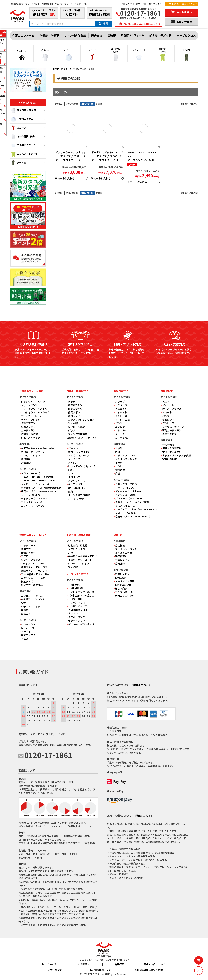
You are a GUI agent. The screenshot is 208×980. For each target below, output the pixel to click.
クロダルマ (73, 477)
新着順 (99, 104)
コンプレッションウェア (80, 420)
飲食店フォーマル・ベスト (35, 567)
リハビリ (119, 466)
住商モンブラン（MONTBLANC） (38, 491)
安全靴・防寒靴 (76, 427)
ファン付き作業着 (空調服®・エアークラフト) (81, 436)
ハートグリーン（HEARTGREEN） (39, 480)
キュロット (167, 420)
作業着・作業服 (49, 35)
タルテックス (74, 484)
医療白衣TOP (121, 391)
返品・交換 (120, 588)
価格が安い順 (72, 104)
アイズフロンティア (78, 455)
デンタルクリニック (125, 459)
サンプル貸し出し (124, 592)
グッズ (71, 430)
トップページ (49, 964)
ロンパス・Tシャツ (24, 154)
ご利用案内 (84, 964)
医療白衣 (97, 35)
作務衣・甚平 (27, 553)
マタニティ (120, 430)
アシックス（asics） (31, 502)
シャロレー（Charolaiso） (35, 484)
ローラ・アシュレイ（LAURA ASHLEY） (136, 509)
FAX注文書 (120, 578)
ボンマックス (27, 624)
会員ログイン (122, 560)
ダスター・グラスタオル (80, 624)
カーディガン (27, 430)
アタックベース (76, 481)
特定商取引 (120, 556)
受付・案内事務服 (171, 452)
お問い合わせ (122, 574)
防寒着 (71, 402)
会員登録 (119, 563)
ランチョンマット (77, 621)
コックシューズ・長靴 (32, 578)
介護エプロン (27, 423)
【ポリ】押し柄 (76, 603)
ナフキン (72, 613)
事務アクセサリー (171, 434)
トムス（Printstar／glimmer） (37, 477)
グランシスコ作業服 (78, 495)
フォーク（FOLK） (30, 495)
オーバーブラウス (171, 409)
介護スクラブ (27, 427)
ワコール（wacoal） (126, 513)
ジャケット (120, 412)
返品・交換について (154, 964)
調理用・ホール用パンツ (33, 571)
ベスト (165, 402)
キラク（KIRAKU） (30, 473)
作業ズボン (73, 412)
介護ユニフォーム (23, 35)
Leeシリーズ (27, 628)
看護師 (118, 448)
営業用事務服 (169, 459)
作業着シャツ (74, 409)
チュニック (120, 409)
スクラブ (119, 402)
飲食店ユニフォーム (133, 35)
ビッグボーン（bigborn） (81, 466)
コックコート (27, 545)
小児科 (118, 463)
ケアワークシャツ (30, 420)
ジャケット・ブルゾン (32, 402)
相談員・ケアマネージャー (34, 452)
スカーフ (18, 128)
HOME (56, 69)
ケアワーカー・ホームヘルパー (37, 448)
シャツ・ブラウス (30, 560)
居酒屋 (24, 610)
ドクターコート (123, 405)
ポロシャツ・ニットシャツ (35, 412)
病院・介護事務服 (171, 448)
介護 (117, 473)
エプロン (119, 427)
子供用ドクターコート (26, 145)
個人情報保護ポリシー (102, 970)
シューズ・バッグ (30, 438)
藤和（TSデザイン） (78, 452)
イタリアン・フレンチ (32, 599)
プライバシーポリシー (126, 549)
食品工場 (25, 614)
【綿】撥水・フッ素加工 (80, 595)
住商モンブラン (29, 635)
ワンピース (120, 416)
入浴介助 (25, 463)
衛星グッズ (26, 581)
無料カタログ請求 (124, 596)
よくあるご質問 (131, 4)
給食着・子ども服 (160, 35)
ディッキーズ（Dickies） (34, 498)
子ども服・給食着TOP (78, 535)
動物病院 (119, 470)
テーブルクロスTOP (77, 574)
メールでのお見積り (125, 581)
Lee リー (72, 470)
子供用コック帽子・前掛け (82, 556)
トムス (24, 639)
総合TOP (118, 535)
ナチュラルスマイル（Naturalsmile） (41, 488)
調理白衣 (25, 549)
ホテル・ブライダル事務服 (176, 455)
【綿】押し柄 (74, 588)
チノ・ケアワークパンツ (33, 409)
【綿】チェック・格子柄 (80, 592)
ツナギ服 (19, 163)
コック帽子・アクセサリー (34, 574)
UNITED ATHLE (76, 488)
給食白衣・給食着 (23, 110)
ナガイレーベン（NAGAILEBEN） (132, 502)
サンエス (72, 473)
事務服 (112, 35)
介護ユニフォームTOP (31, 391)
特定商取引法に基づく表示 (148, 970)
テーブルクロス (186, 35)
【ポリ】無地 (74, 599)
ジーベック (73, 459)
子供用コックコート (25, 119)
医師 (117, 452)
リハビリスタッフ (30, 455)
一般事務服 (167, 445)
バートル (72, 448)
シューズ (119, 434)
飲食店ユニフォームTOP (33, 535)
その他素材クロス (77, 610)
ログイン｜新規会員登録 (181, 4)
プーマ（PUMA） (77, 499)
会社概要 (119, 545)
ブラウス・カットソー (173, 427)
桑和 (70, 491)
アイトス (72, 463)
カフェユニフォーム (31, 596)
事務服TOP (167, 391)
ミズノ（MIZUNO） (125, 506)
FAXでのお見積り (124, 585)
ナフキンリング (76, 617)
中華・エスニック (30, 606)
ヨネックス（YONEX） (32, 506)
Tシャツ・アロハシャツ (33, 563)
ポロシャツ (73, 416)
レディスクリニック (125, 455)
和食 (23, 603)
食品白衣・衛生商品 (31, 585)
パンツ (118, 423)
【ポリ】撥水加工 (77, 606)
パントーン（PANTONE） (128, 498)
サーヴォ (25, 631)
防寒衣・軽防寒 (29, 434)
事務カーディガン (171, 430)
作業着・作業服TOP (77, 391)
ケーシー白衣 (122, 420)
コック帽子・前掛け (24, 137)
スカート (166, 412)
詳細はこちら (141, 685)
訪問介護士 (26, 459)
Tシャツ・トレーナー (32, 416)
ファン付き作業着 (75, 35)
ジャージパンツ (29, 405)
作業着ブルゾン (76, 405)
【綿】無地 (73, 585)
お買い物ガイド (152, 4)
